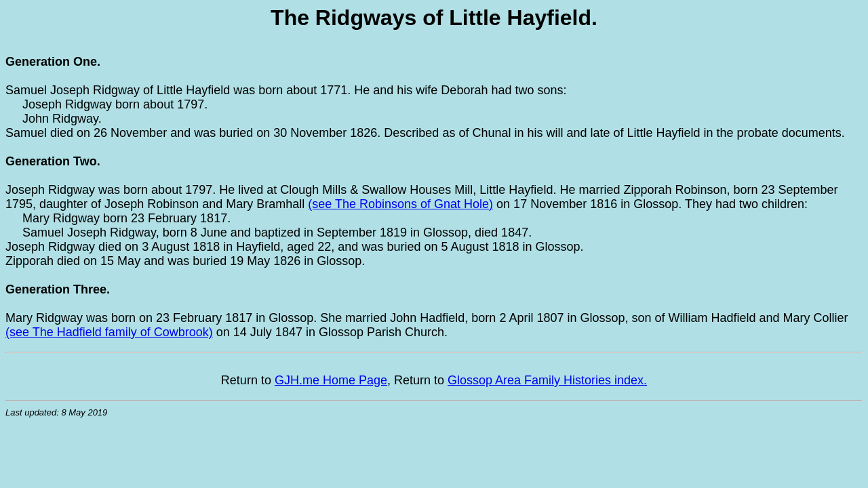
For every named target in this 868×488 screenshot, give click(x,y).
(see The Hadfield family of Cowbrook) (109, 332)
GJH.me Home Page (331, 380)
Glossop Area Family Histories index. (547, 380)
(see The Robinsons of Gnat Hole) (400, 204)
